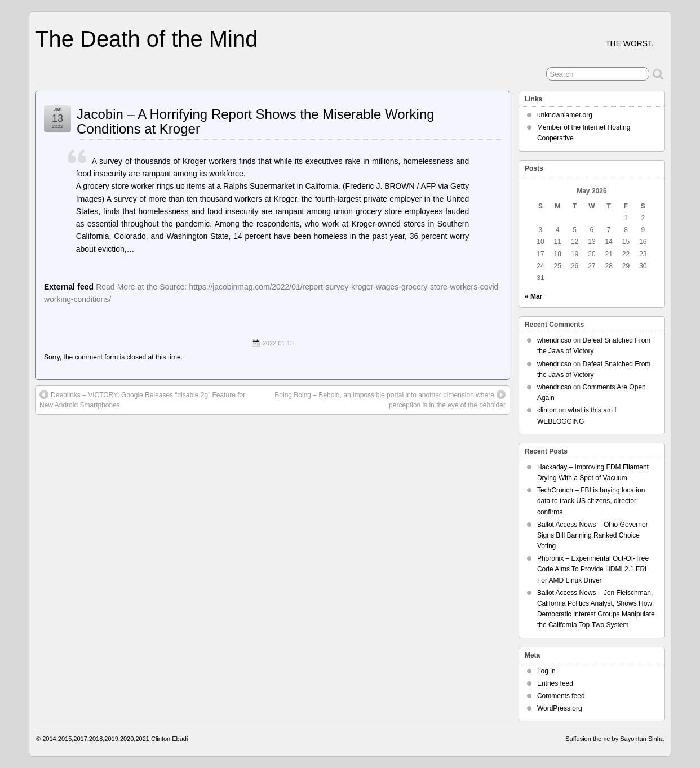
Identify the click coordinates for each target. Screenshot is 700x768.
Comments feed (561, 696)
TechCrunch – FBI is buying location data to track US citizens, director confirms (591, 501)
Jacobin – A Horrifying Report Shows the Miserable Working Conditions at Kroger (256, 121)
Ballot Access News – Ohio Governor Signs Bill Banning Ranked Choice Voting (593, 535)
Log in (546, 671)
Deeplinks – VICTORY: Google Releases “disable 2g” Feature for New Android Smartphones (142, 399)
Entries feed (555, 683)
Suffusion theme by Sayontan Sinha (615, 739)
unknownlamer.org (565, 115)
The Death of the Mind (146, 39)
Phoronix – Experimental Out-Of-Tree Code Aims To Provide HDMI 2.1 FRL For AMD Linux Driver (593, 569)
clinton (547, 410)
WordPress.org (560, 708)
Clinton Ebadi (169, 739)
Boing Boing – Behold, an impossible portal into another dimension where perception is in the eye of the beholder (390, 399)
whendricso (554, 340)
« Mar (533, 296)
